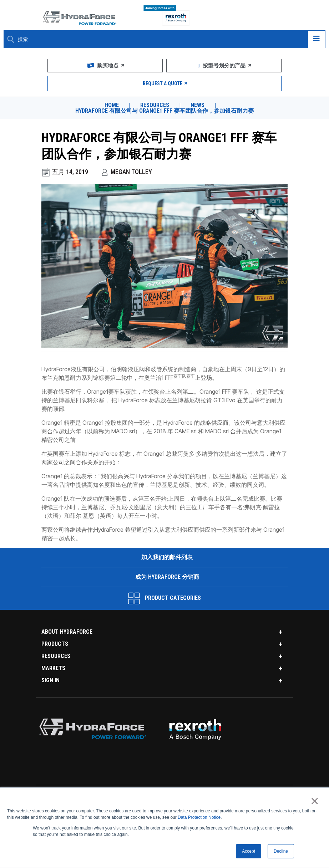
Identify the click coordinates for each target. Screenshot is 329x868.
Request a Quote (165, 83)
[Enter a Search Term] (160, 39)
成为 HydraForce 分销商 (166, 577)
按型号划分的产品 (224, 66)
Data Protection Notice (199, 817)
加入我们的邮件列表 (166, 557)
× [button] (315, 801)
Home (112, 105)
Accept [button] (249, 851)
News (198, 105)
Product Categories (164, 598)
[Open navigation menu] (317, 39)
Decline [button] (281, 851)
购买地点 (105, 66)
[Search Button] (11, 39)
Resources (155, 105)
